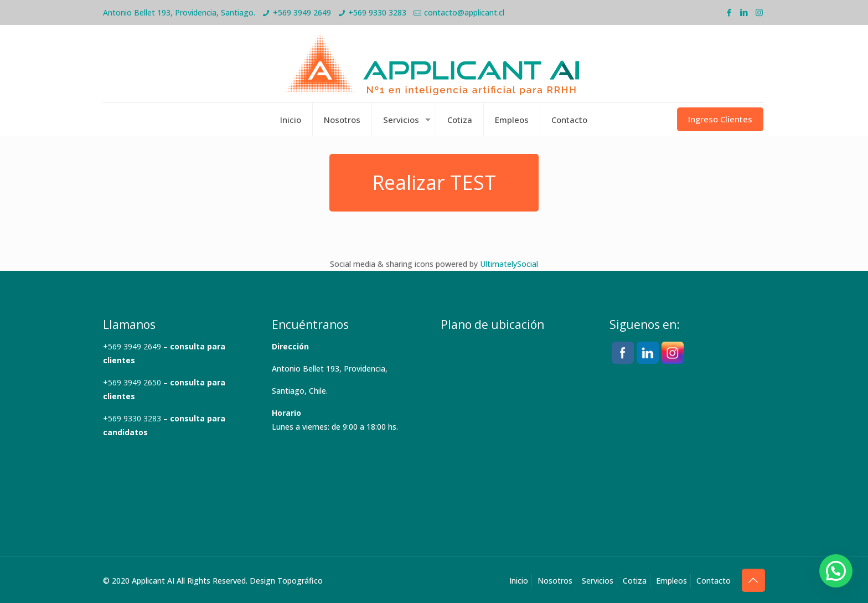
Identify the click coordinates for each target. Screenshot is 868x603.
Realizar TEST (434, 182)
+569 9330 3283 (377, 12)
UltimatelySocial (509, 264)
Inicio (519, 581)
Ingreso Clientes (720, 119)
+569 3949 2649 (302, 12)
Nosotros (555, 581)
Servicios (598, 581)
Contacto (714, 581)
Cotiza (635, 581)
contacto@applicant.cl (464, 12)
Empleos (671, 581)
